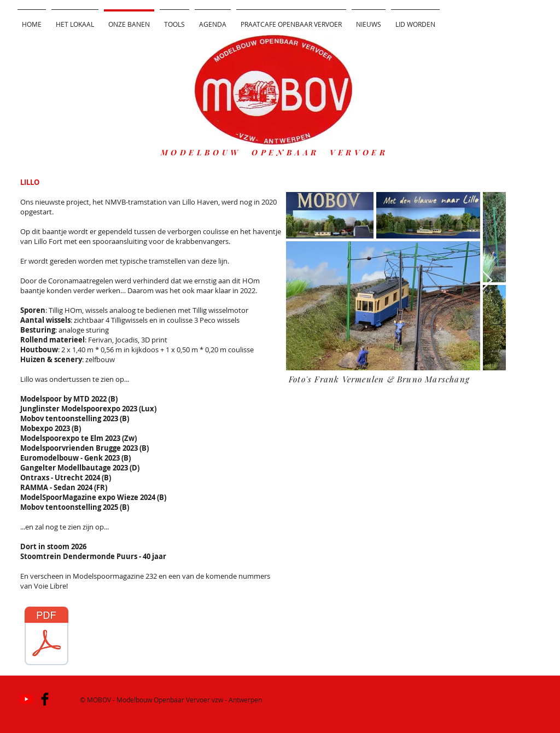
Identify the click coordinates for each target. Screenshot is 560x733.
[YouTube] (26, 699)
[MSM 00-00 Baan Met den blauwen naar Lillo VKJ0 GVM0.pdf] (46, 637)
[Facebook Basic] (45, 699)
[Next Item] (487, 281)
